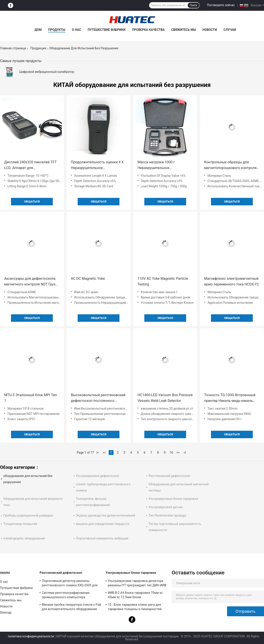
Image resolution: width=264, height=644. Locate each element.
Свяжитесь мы (183, 30)
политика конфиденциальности (31, 636)
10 (171, 453)
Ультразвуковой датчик (166, 507)
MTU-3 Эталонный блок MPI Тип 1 (31, 398)
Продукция (38, 48)
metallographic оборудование (24, 538)
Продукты (57, 30)
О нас (77, 30)
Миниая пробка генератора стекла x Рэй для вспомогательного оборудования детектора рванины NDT (71, 607)
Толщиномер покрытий (20, 524)
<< (104, 453)
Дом (38, 30)
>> (178, 453)
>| (185, 453)
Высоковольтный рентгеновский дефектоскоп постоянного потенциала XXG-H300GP (98, 398)
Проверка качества (148, 30)
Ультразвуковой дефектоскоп (98, 476)
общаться (32, 201)
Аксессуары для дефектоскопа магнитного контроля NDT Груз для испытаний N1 (30, 282)
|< (98, 453)
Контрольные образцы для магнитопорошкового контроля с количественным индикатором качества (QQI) (232, 165)
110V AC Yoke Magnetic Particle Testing (163, 281)
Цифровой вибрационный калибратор (47, 72)
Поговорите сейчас (221, 5)
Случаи (230, 30)
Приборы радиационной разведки (28, 515)
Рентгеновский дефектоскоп (169, 476)
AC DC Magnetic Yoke (88, 279)
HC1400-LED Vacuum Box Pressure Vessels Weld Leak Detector (165, 398)
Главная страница (13, 48)
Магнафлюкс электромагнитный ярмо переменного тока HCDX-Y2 (231, 281)
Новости (210, 30)
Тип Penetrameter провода (167, 515)
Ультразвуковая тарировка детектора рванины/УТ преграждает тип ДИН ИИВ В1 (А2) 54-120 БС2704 (137, 584)
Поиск (193, 5)
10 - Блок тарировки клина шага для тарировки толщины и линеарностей (135, 607)
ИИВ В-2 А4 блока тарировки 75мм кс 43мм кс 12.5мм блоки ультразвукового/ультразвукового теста (137, 596)
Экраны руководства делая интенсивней (105, 515)
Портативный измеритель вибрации (102, 538)
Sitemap (6, 613)
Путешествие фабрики (106, 30)
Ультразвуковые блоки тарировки (173, 499)
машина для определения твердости (103, 524)
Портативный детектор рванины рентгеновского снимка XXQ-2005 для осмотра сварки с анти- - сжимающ (70, 584)
